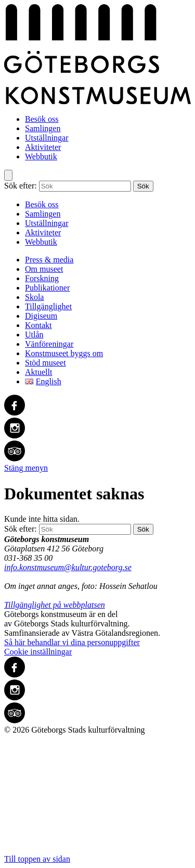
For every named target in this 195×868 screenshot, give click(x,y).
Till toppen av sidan (97, 799)
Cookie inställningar (38, 652)
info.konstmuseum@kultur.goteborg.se (68, 567)
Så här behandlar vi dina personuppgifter (72, 642)
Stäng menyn (26, 468)
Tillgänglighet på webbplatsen (55, 605)
